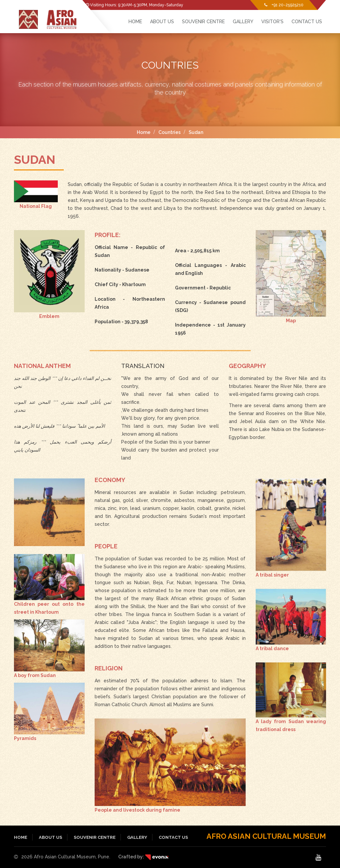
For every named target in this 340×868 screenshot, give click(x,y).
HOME (135, 22)
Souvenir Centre (203, 22)
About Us (162, 22)
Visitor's (272, 22)
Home (144, 132)
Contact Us (307, 22)
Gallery (243, 22)
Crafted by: (143, 857)
